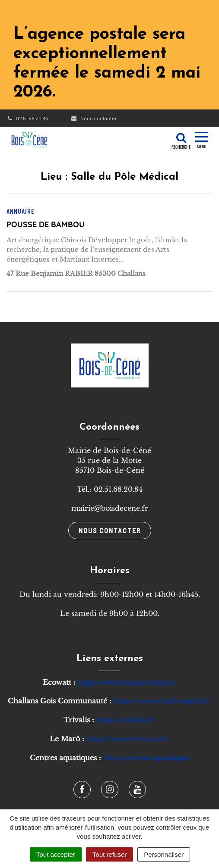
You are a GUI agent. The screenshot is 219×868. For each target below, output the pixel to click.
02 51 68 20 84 (27, 118)
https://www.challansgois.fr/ (162, 701)
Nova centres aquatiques (146, 758)
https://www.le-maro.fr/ (128, 739)
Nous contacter (94, 118)
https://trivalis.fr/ (126, 720)
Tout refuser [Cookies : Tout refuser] (109, 854)
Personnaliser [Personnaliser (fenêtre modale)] (164, 854)
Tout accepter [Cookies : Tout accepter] (56, 854)
